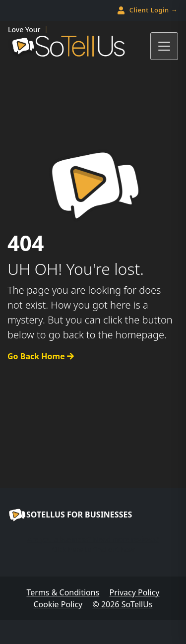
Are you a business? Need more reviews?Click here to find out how (93, 544)
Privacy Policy (135, 592)
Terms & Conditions (63, 592)
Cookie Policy (58, 604)
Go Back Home (41, 356)
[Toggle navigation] (164, 46)
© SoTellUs (122, 604)
